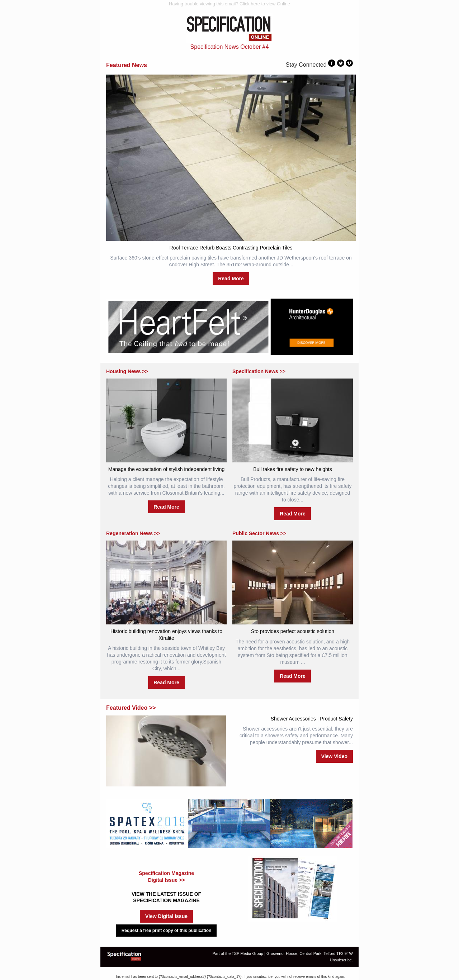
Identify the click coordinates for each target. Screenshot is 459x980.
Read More (231, 279)
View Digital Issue (166, 916)
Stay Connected (306, 65)
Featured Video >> (131, 708)
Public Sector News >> (259, 533)
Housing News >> (127, 371)
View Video (334, 756)
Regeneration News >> (133, 533)
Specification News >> (259, 371)
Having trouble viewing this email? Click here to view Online (229, 4)
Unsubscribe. (341, 960)
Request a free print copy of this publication (167, 931)
